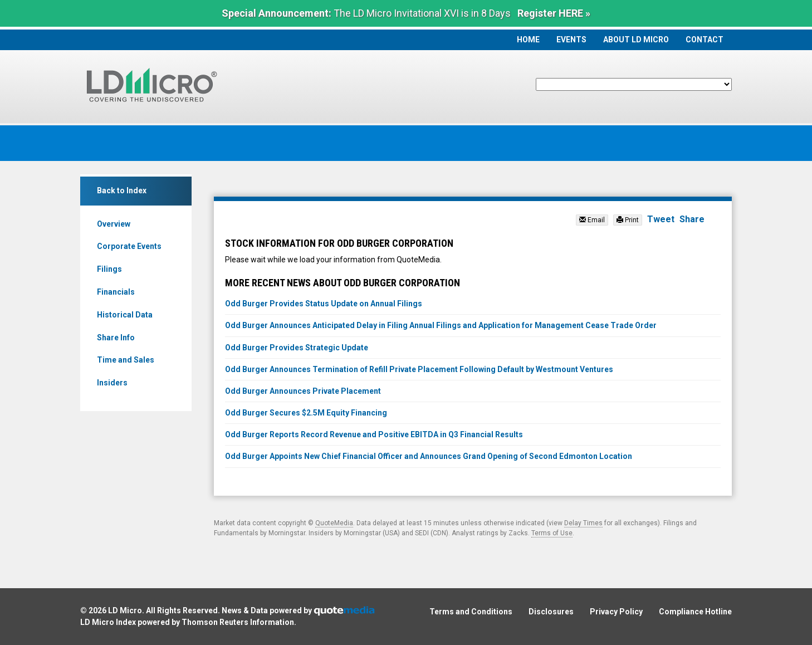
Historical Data (125, 315)
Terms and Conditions (471, 612)
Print (628, 220)
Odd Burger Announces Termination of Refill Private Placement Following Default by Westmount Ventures (419, 369)
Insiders (112, 383)
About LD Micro (636, 40)
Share (692, 219)
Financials (116, 292)
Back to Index (122, 190)
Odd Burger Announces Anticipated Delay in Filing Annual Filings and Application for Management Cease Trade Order (441, 325)
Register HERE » (554, 13)
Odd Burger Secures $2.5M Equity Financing (306, 413)
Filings (109, 269)
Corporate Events (129, 246)
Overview (114, 224)
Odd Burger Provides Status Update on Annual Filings (324, 304)
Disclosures (551, 612)
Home (528, 40)
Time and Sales (126, 360)
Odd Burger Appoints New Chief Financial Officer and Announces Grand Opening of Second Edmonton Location (429, 456)
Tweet (661, 219)
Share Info (116, 338)
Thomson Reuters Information (238, 622)
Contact (705, 40)
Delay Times (583, 523)
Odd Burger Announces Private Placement (303, 391)
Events (571, 40)
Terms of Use (552, 533)
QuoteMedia (334, 523)
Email (592, 220)
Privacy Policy (616, 612)
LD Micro (125, 610)
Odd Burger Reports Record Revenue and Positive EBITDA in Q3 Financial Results (374, 434)
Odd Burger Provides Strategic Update (297, 348)
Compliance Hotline (695, 612)
